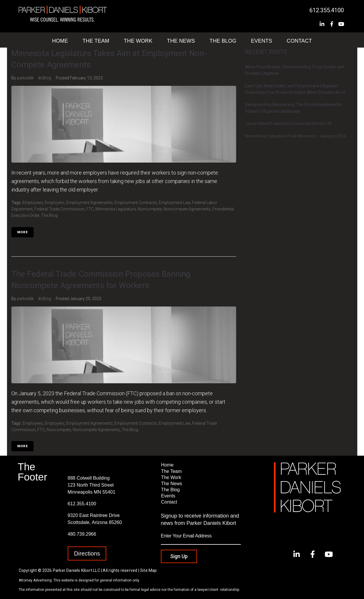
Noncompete (150, 209)
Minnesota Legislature (116, 209)
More (22, 232)
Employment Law (175, 203)
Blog (47, 78)
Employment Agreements (89, 203)
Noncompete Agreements (187, 209)
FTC (90, 209)
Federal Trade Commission (59, 209)
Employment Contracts (136, 203)
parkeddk (25, 78)
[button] (87, 553)
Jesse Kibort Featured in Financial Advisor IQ (288, 123)
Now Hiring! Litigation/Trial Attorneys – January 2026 (295, 136)
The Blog (49, 215)
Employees (33, 203)
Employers (55, 203)
